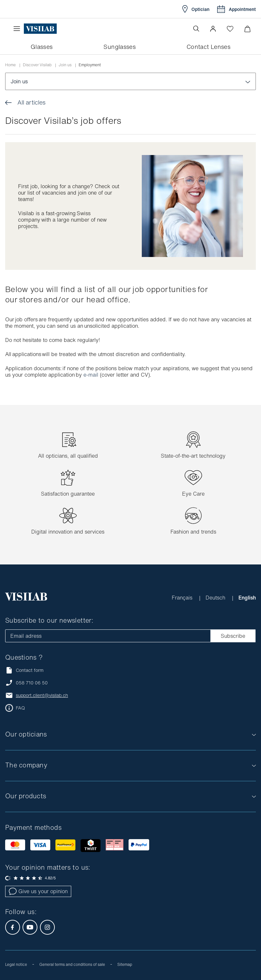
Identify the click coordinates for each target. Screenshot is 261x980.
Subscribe (233, 636)
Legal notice (16, 964)
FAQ (20, 708)
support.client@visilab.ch (42, 695)
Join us (65, 65)
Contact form (24, 670)
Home (10, 65)
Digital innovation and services (68, 532)
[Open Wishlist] (230, 29)
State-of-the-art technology (193, 456)
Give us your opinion (38, 891)
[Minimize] (247, 29)
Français (183, 598)
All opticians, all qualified (68, 456)
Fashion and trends (193, 532)
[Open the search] (196, 29)
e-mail (91, 375)
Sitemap (125, 964)
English (247, 598)
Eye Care (193, 494)
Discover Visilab (37, 65)
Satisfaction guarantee (68, 494)
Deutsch (216, 598)
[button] (213, 29)
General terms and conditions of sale (72, 964)
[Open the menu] (18, 29)
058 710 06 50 (32, 683)
